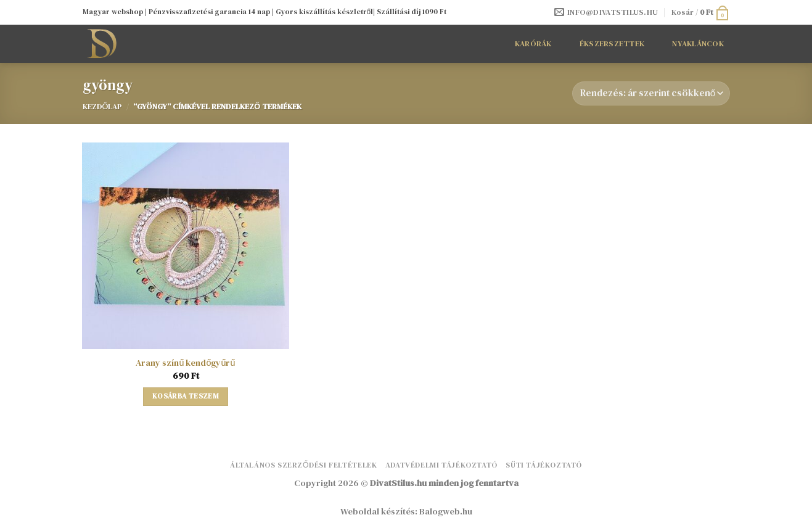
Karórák (533, 43)
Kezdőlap (103, 106)
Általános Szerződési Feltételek (304, 465)
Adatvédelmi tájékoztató (441, 465)
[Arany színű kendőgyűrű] (185, 246)
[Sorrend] (651, 93)
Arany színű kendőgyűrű (185, 363)
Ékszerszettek (612, 43)
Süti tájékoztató (544, 465)
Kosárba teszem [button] (186, 396)
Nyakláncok (698, 43)
